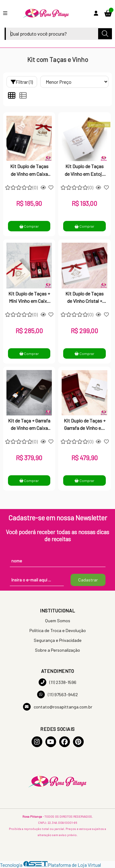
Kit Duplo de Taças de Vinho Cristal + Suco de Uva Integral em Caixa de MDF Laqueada (84, 298)
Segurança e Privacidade (58, 640)
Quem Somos (58, 621)
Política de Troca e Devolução (58, 630)
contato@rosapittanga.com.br (58, 707)
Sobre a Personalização (57, 650)
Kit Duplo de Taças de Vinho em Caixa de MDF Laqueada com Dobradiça (29, 171)
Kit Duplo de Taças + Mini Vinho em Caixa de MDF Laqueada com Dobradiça (29, 298)
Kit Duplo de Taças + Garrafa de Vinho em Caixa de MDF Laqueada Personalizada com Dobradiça (85, 425)
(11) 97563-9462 (57, 694)
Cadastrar (88, 580)
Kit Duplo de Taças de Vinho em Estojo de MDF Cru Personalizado (85, 171)
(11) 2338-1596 (57, 682)
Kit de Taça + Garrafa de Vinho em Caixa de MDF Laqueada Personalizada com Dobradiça (29, 425)
